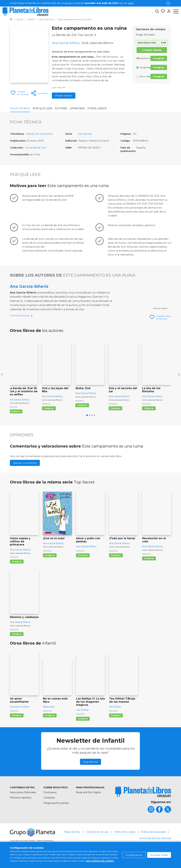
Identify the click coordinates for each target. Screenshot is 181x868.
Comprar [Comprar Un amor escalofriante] (17, 727)
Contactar (49, 809)
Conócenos (50, 804)
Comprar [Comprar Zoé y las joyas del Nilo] (49, 420)
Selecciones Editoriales (23, 804)
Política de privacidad (153, 843)
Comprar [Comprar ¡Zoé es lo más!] (50, 567)
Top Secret (85, 134)
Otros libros (97, 108)
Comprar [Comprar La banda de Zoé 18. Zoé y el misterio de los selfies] (16, 423)
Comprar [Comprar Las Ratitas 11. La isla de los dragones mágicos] (83, 730)
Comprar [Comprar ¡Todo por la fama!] (116, 567)
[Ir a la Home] (11, 19)
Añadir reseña (64, 96)
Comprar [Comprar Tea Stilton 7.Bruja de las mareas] (116, 727)
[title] (143, 803)
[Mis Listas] (162, 11)
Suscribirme (90, 773)
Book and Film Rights (88, 804)
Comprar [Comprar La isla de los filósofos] (149, 420)
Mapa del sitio (72, 843)
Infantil (30, 134)
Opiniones (77, 108)
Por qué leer (43, 108)
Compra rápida (152, 50)
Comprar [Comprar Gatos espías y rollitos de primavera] (17, 573)
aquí (131, 3)
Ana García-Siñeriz (29, 286)
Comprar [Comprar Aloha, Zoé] (82, 416)
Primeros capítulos (21, 809)
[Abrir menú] (176, 11)
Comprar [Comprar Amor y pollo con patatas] (83, 567)
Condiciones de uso (97, 843)
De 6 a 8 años (44, 134)
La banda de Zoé (35, 148)
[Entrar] (168, 11)
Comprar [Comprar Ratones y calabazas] (17, 645)
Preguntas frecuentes (56, 814)
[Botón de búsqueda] (157, 11)
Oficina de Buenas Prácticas (155, 850)
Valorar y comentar (25, 474)
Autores (61, 108)
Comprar (159, 58)
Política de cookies (125, 843)
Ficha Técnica (20, 108)
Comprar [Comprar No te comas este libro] (50, 727)
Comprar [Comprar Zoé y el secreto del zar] (115, 420)
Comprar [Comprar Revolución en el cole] (149, 570)
